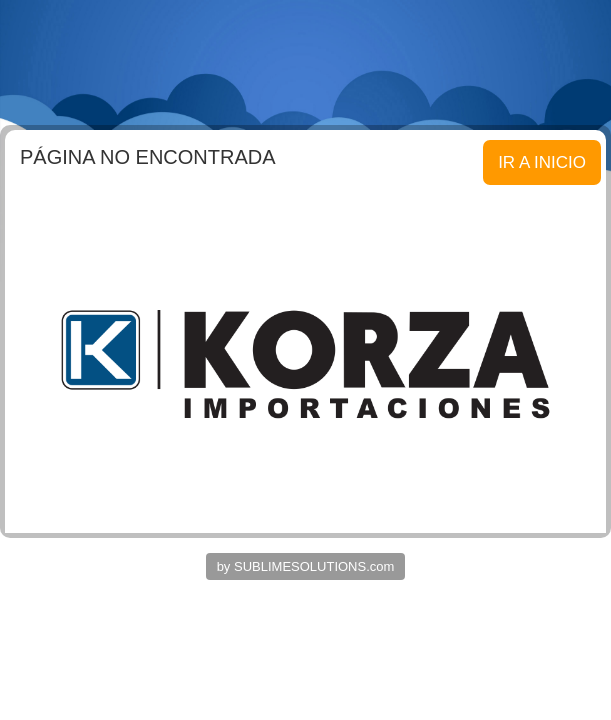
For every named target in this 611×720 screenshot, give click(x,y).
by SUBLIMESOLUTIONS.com (306, 566)
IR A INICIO (542, 162)
